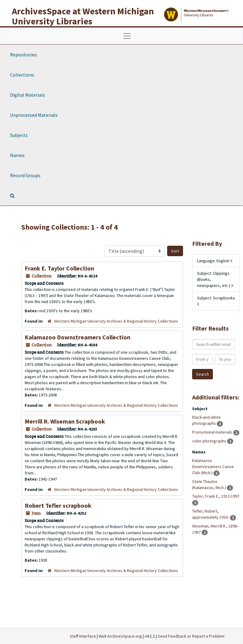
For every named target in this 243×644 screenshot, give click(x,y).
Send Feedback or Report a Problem (191, 636)
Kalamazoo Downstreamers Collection (77, 337)
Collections (22, 75)
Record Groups (25, 175)
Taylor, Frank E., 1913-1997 (216, 496)
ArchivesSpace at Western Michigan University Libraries (83, 16)
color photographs (210, 441)
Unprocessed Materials (34, 115)
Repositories (23, 55)
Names (17, 155)
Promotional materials (213, 432)
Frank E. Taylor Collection (59, 268)
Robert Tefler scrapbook (58, 505)
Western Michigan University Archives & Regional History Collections (116, 321)
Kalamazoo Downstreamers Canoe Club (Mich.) (213, 467)
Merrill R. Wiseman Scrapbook (65, 421)
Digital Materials (28, 95)
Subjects (19, 135)
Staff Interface (83, 636)
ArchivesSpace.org (125, 636)
